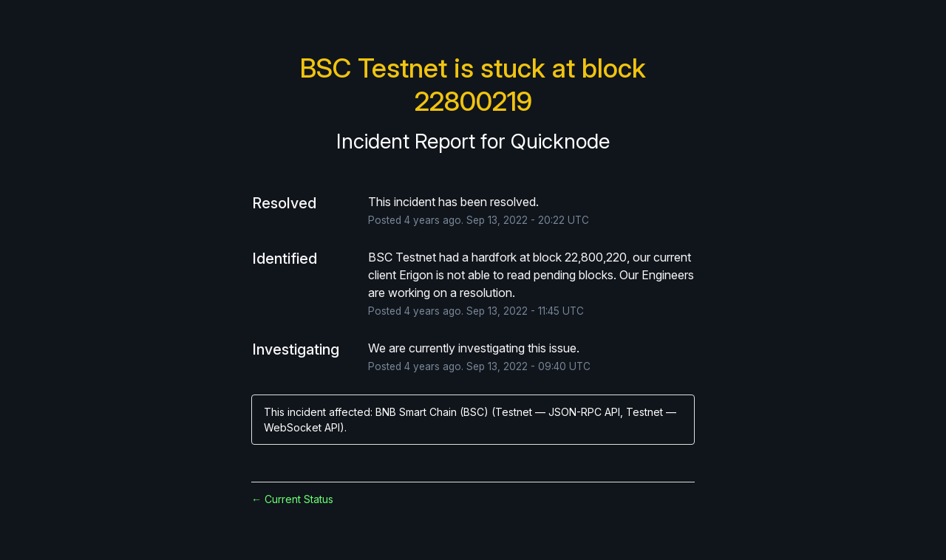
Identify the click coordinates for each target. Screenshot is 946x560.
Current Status (292, 499)
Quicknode (560, 141)
